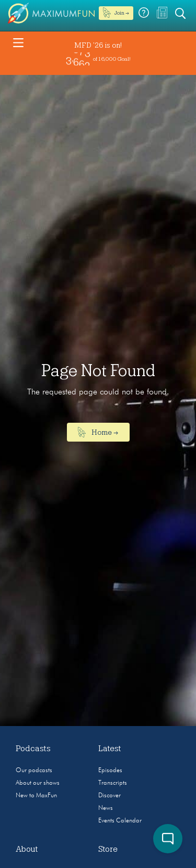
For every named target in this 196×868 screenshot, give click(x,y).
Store (108, 849)
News (106, 808)
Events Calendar (120, 821)
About (27, 849)
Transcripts (113, 783)
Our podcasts (34, 771)
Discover (109, 796)
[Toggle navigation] (18, 42)
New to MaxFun (36, 796)
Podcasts (33, 749)
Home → (98, 432)
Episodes (110, 771)
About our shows (38, 783)
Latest (110, 749)
